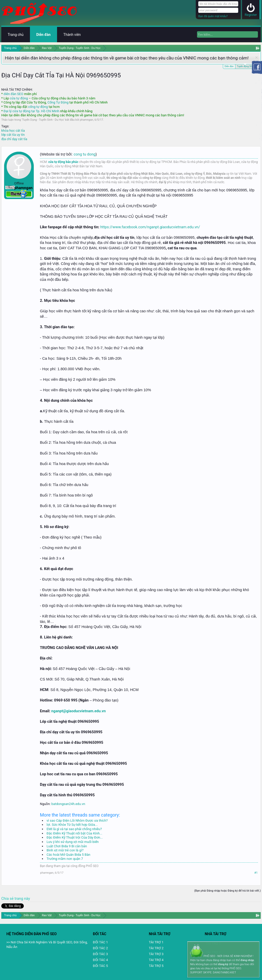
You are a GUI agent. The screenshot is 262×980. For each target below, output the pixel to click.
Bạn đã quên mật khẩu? (213, 16)
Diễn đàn (229, 66)
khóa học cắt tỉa (13, 131)
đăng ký (223, 964)
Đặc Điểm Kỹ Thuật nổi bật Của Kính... (74, 833)
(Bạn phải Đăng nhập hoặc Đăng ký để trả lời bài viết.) (227, 891)
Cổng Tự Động (58, 102)
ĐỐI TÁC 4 (100, 960)
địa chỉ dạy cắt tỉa (14, 139)
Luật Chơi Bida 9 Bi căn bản (67, 846)
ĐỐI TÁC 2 (100, 948)
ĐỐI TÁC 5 (100, 966)
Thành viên (72, 35)
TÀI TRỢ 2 (156, 948)
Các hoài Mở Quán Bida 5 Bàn (68, 855)
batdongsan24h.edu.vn (68, 804)
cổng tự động (38, 107)
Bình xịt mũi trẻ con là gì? (65, 850)
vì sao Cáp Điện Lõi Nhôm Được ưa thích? (77, 821)
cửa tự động (19, 98)
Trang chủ (16, 35)
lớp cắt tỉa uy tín (13, 135)
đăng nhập (247, 960)
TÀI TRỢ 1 (156, 942)
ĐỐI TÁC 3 (100, 954)
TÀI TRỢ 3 (156, 954)
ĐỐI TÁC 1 (100, 942)
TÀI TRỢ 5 (156, 966)
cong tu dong (85, 154)
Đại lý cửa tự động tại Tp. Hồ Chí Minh (31, 111)
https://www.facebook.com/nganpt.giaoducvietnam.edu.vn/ (150, 227)
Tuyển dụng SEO (245, 66)
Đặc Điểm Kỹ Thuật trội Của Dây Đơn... (75, 837)
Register (251, 15)
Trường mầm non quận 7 (65, 859)
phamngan (86, 120)
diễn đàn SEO (13, 94)
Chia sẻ (8, 899)
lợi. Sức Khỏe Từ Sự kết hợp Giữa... (72, 825)
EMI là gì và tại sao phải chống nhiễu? (74, 829)
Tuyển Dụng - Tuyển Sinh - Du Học (43, 120)
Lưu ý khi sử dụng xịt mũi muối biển (73, 842)
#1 (256, 873)
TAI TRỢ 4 (156, 960)
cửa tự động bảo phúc (63, 162)
